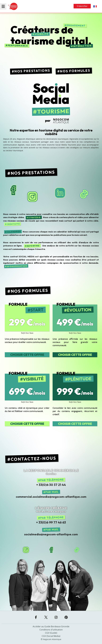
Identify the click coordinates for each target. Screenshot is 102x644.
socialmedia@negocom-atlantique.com (51, 534)
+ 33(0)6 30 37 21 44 (51, 485)
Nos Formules (75, 71)
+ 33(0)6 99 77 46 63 (51, 522)
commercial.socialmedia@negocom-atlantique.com (51, 497)
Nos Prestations (32, 71)
